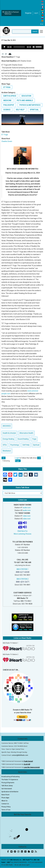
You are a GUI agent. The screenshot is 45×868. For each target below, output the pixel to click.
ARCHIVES (7, 426)
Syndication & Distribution (10, 792)
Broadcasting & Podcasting (10, 777)
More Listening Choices (23, 534)
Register (28, 13)
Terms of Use (6, 810)
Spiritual (34, 110)
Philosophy (9, 105)
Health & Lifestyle (9, 433)
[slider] (19, 47)
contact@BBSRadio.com (20, 755)
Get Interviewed (7, 789)
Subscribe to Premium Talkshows (11, 13)
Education (26, 96)
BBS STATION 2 (23, 579)
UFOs (5, 445)
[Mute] (34, 47)
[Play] (5, 47)
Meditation (7, 451)
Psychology (15, 445)
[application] (22, 47)
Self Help (20, 110)
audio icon (27, 508)
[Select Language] (42, 24)
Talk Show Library (7, 786)
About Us (4, 801)
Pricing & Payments (8, 783)
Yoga (34, 439)
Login (17, 458)
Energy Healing (8, 439)
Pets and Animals (25, 100)
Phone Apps (5, 798)
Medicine (7, 100)
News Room (5, 795)
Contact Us (5, 804)
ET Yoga (7, 87)
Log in (36, 13)
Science (7, 110)
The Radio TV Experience (10, 780)
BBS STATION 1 (23, 569)
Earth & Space (10, 96)
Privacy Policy (6, 807)
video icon (27, 516)
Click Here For (22, 531)
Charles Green (7, 141)
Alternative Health (26, 433)
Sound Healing (23, 439)
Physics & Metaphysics (30, 105)
